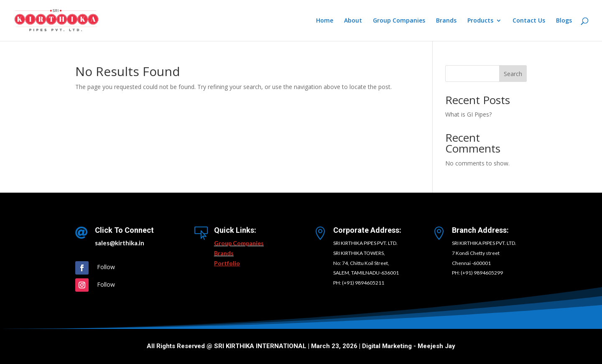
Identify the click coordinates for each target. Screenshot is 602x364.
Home (325, 21)
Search (513, 74)
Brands (446, 21)
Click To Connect (124, 230)
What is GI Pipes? (468, 114)
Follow (106, 267)
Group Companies (399, 21)
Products (480, 21)
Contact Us (529, 21)
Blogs (564, 21)
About (353, 21)
